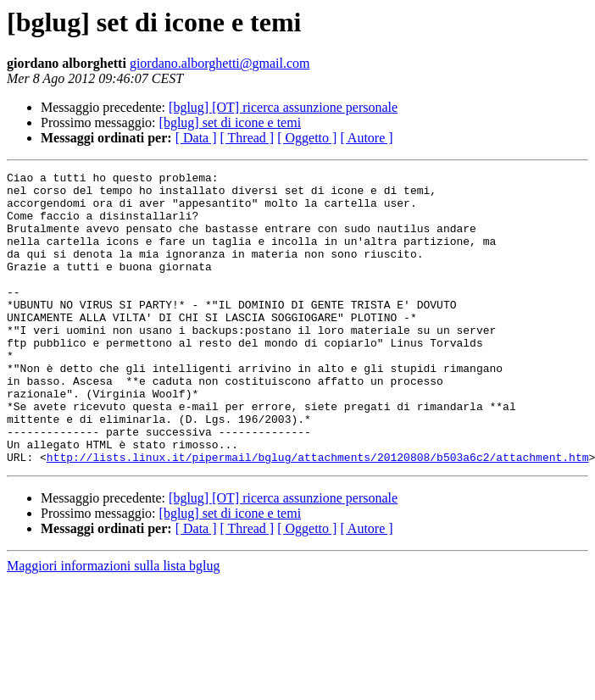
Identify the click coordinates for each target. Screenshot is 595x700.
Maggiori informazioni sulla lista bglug (114, 624)
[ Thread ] (247, 138)
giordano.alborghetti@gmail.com (220, 63)
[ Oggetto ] (307, 138)
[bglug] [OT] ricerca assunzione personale (283, 107)
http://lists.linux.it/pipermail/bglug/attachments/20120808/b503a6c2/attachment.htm (318, 515)
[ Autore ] (366, 138)
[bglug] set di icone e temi (231, 122)
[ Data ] (196, 138)
